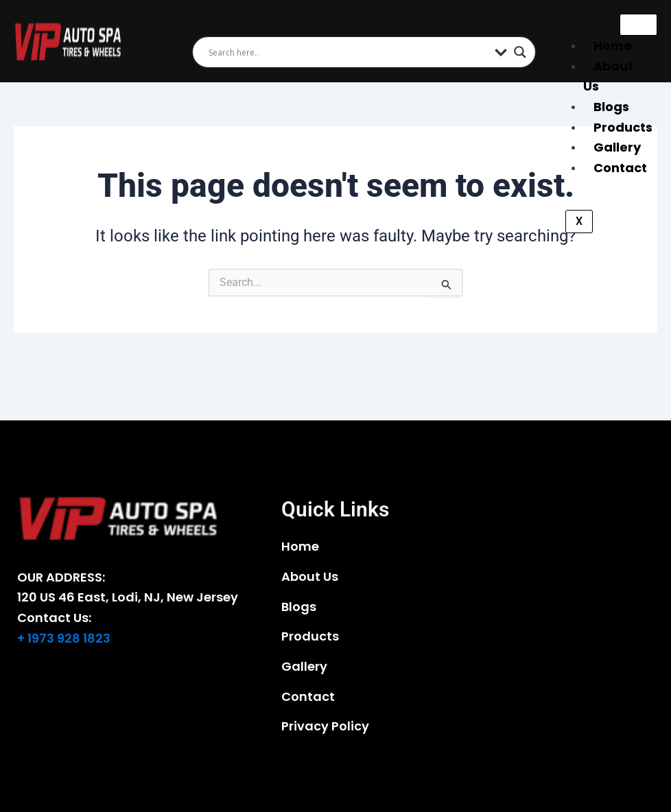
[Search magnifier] (520, 52)
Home (613, 46)
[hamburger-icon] (638, 25)
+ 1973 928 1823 (64, 638)
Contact (620, 168)
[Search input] (349, 52)
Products (623, 127)
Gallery (617, 147)
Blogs (611, 107)
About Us (608, 76)
